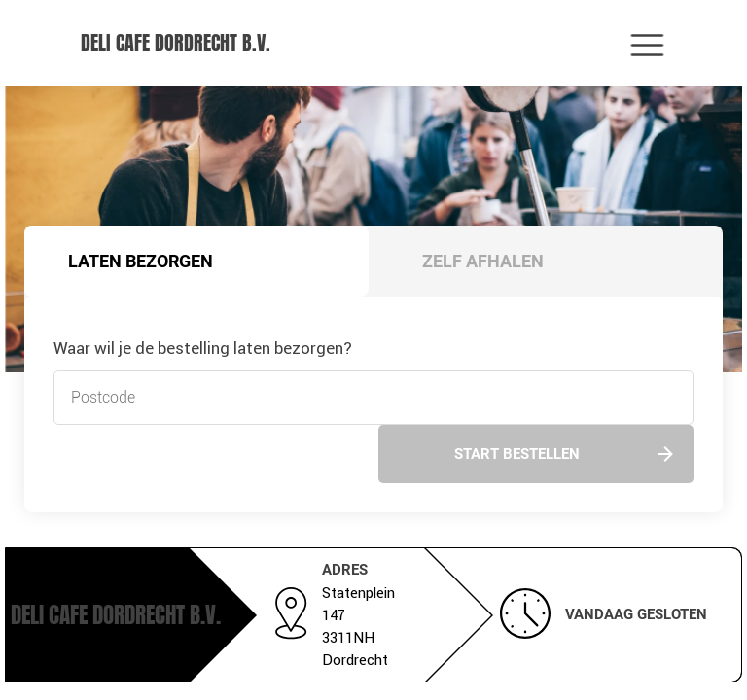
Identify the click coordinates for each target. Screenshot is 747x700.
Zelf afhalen (483, 261)
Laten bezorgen (141, 261)
